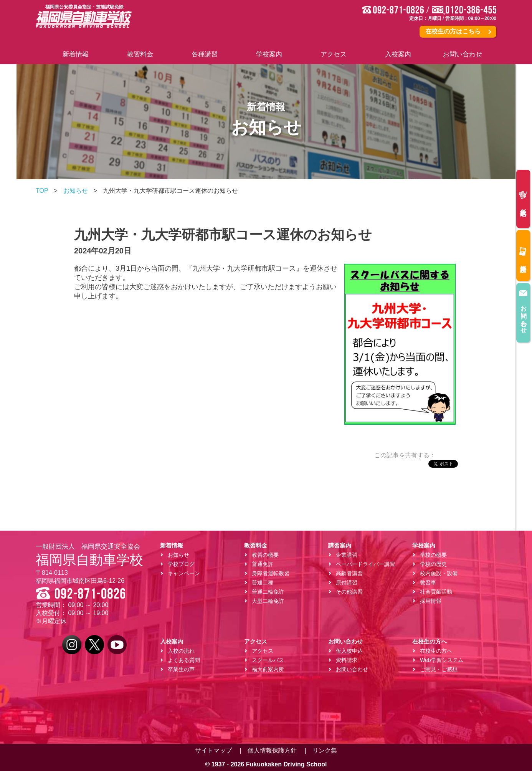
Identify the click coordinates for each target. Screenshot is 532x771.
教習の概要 (265, 555)
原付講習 (347, 582)
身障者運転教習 (271, 573)
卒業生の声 (181, 669)
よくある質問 (184, 660)
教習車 (428, 582)
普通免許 (263, 564)
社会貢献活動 (436, 592)
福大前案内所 (268, 669)
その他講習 (349, 592)
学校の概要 (433, 555)
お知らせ (76, 191)
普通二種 (263, 582)
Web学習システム (442, 660)
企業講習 (347, 555)
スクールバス (268, 660)
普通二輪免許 (268, 592)
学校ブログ (181, 564)
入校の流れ (181, 651)
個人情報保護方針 (272, 750)
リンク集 (325, 750)
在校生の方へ (436, 651)
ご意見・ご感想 (439, 669)
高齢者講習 (349, 573)
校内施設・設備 (439, 573)
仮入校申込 (523, 198)
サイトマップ (213, 750)
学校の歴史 (433, 564)
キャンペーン (184, 573)
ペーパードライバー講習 (365, 564)
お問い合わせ (523, 309)
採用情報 (431, 601)
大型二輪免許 (268, 601)
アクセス (263, 651)
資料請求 (523, 254)
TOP (42, 191)
